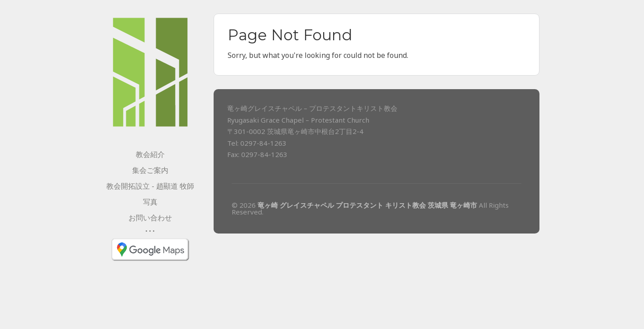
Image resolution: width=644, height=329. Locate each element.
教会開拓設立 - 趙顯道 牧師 (150, 186)
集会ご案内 (150, 170)
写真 (150, 202)
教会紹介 (150, 154)
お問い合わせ (150, 218)
